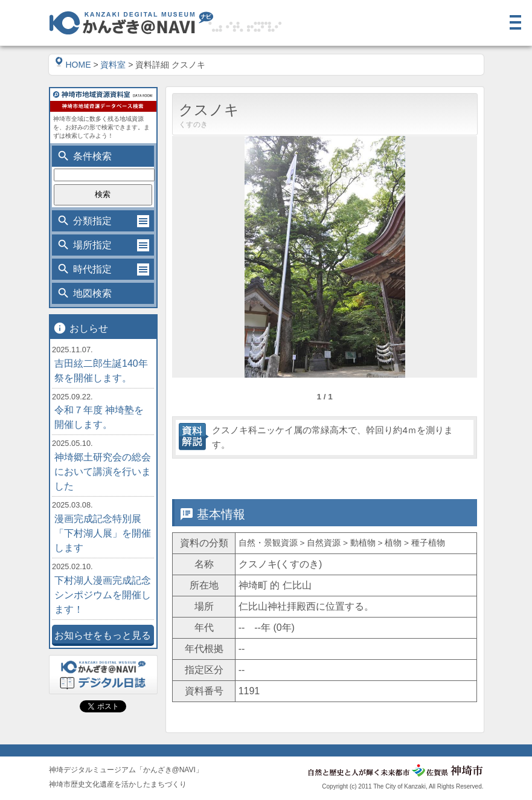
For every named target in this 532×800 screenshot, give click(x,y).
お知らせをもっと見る (103, 635)
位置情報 (362, 476)
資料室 (113, 65)
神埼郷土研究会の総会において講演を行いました (103, 472)
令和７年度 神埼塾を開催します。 (99, 417)
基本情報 (210, 476)
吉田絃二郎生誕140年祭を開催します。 (101, 371)
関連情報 (438, 476)
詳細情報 (286, 476)
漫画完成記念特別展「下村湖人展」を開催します (103, 533)
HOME (73, 65)
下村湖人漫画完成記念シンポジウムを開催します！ (103, 595)
